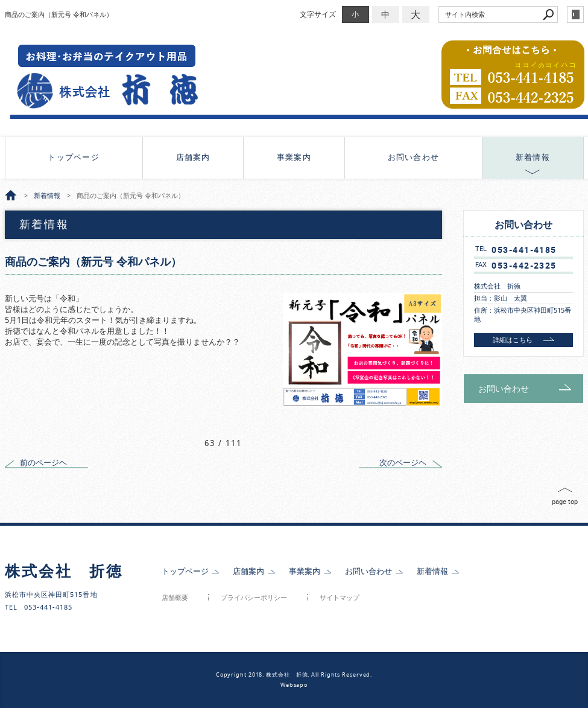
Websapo (294, 685)
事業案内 (294, 157)
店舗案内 (193, 157)
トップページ (74, 157)
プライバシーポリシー (254, 598)
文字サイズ (318, 14)
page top (565, 502)
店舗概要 (175, 598)
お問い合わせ (414, 157)
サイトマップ (340, 598)
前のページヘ (43, 463)
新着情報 (533, 157)
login (575, 14)
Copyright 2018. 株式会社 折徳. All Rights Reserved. (294, 675)
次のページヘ (403, 463)
